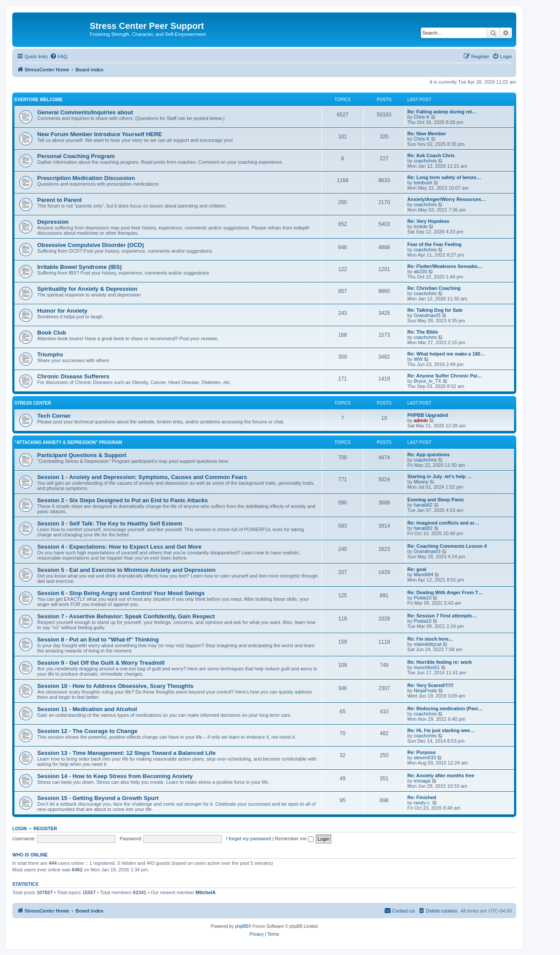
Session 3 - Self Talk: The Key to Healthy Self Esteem (110, 523)
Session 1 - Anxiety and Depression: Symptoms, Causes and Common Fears (142, 477)
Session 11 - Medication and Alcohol (87, 709)
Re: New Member (427, 134)
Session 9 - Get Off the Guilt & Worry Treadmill (101, 663)
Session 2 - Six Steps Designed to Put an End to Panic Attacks (122, 500)
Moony (421, 482)
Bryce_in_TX (428, 381)
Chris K (422, 117)
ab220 (421, 271)
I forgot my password (248, 839)
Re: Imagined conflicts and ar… (443, 523)
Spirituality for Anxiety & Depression (87, 289)
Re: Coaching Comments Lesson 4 (447, 546)
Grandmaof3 (427, 315)
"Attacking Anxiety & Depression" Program (68, 442)
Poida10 (423, 598)
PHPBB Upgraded (428, 415)
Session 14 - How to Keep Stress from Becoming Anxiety (115, 776)
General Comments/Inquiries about (85, 112)
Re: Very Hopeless (428, 221)
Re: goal (417, 569)
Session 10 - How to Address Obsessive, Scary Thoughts (115, 686)
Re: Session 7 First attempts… (442, 616)
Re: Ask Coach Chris (431, 155)
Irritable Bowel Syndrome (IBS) (79, 267)
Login (19, 828)
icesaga (422, 781)
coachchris (425, 161)
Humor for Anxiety (62, 311)
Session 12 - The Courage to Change (87, 731)
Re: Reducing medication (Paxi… (445, 708)
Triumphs (50, 354)
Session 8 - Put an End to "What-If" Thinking (98, 640)
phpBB (241, 926)
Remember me (294, 839)
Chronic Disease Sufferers (73, 376)
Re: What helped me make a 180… (446, 354)
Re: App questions (429, 455)
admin (421, 420)
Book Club (52, 333)
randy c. (422, 803)
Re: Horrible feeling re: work (439, 662)
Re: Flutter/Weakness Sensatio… (445, 266)
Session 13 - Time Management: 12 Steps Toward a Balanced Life (126, 753)
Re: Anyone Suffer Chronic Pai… (445, 376)
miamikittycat (428, 644)
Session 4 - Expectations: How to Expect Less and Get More (119, 547)
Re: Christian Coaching (434, 288)
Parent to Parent (59, 200)
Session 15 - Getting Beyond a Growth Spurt (98, 798)
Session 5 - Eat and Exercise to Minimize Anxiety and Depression (126, 570)
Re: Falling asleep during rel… (442, 112)
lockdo (421, 226)
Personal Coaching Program (76, 156)
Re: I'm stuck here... (430, 639)
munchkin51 (427, 667)
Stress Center (33, 403)
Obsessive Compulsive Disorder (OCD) (91, 245)
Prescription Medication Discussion (86, 178)
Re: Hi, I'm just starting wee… (441, 730)
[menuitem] (59, 56)
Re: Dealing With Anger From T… (445, 592)
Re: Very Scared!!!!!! (430, 685)
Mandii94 (424, 574)
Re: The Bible (423, 332)
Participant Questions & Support (82, 455)
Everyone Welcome (38, 100)
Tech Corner (54, 416)
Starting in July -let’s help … (440, 476)
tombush (423, 183)
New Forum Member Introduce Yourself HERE (100, 134)
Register (45, 828)
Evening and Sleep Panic (436, 500)
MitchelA (206, 892)
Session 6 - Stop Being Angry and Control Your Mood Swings (121, 593)
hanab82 (423, 505)
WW (418, 359)
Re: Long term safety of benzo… (444, 177)
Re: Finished (422, 797)
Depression (53, 222)
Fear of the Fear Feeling (434, 244)
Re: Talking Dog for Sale (435, 310)
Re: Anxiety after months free (441, 775)
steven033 (425, 758)
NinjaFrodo (426, 691)
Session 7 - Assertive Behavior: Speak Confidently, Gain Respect (126, 616)
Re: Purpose (422, 752)
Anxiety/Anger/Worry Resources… (447, 199)
